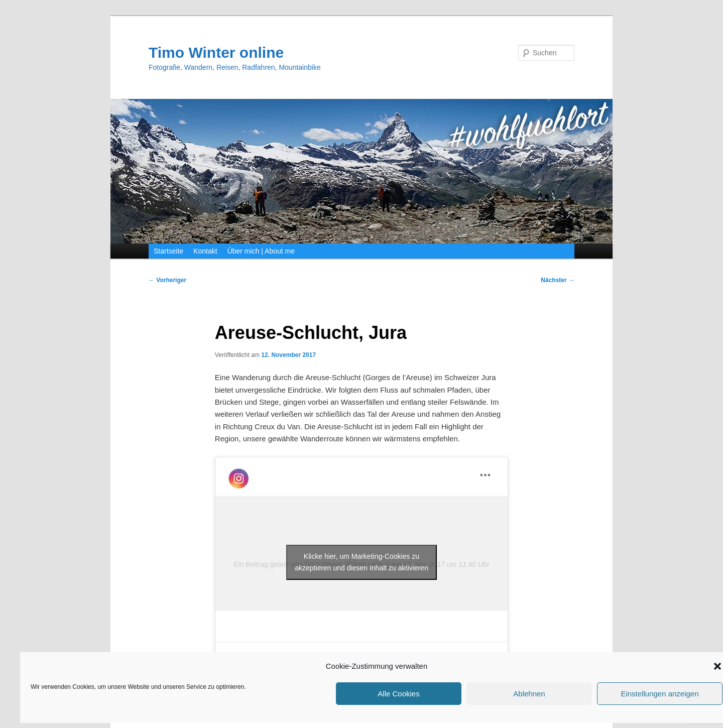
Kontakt (205, 251)
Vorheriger (167, 280)
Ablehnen (529, 694)
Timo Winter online (216, 52)
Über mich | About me (261, 251)
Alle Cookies (398, 694)
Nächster (558, 280)
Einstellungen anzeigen (659, 694)
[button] (717, 666)
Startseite (168, 251)
